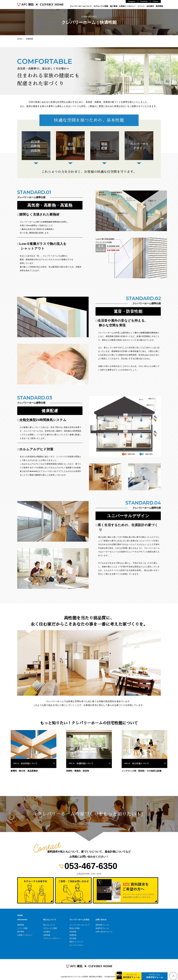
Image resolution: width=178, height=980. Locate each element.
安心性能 (73, 938)
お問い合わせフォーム (104, 932)
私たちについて (49, 925)
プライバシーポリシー (52, 938)
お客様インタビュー (127, 6)
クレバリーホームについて (81, 6)
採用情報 (159, 6)
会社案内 (150, 6)
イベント (141, 6)
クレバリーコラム (76, 945)
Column (155, 1)
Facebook (144, 1)
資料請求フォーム (102, 925)
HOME (20, 915)
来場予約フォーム (102, 928)
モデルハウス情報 (101, 6)
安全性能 (73, 932)
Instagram (132, 1)
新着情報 (21, 925)
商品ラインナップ (76, 942)
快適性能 (73, 935)
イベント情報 (22, 928)
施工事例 (114, 6)
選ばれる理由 (75, 928)
